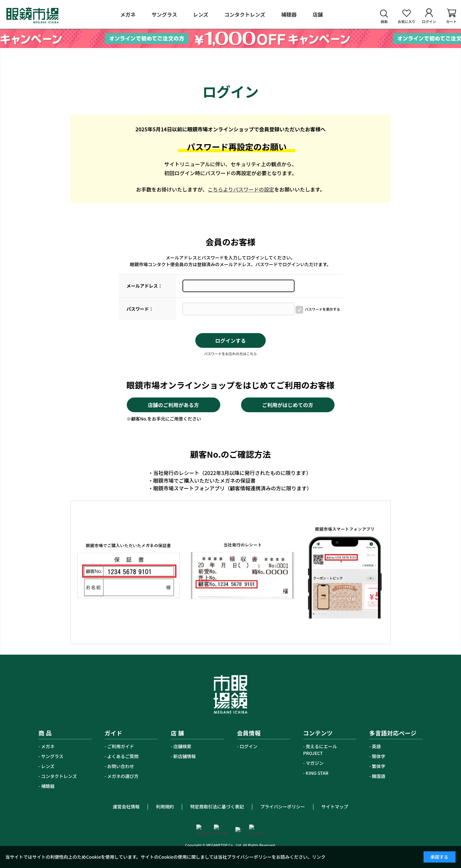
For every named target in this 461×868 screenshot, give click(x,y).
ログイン (248, 746)
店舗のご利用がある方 (173, 405)
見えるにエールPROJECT (320, 750)
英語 (376, 746)
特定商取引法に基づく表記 (217, 807)
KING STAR (317, 773)
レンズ (48, 766)
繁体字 (379, 766)
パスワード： (140, 309)
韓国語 (379, 776)
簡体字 (379, 756)
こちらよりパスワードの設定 (241, 189)
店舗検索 (182, 746)
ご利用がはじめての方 (287, 405)
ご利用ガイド (121, 746)
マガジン (315, 763)
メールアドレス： (144, 286)
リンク (319, 857)
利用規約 (165, 807)
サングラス (52, 756)
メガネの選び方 (123, 776)
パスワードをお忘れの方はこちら (231, 354)
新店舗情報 (185, 756)
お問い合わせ (121, 766)
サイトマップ (335, 807)
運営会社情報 (126, 807)
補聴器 (48, 786)
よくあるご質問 (123, 756)
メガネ (48, 746)
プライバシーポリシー (283, 807)
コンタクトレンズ (59, 776)
